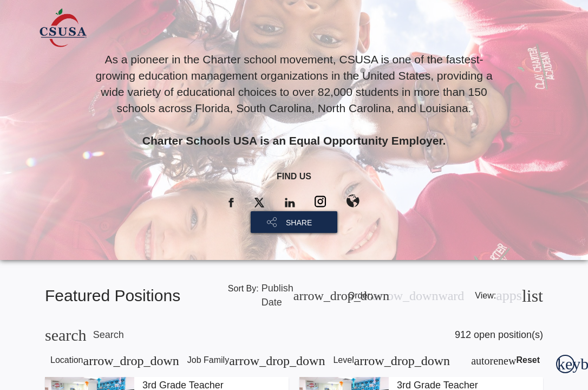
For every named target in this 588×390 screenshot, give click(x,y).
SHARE (299, 223)
